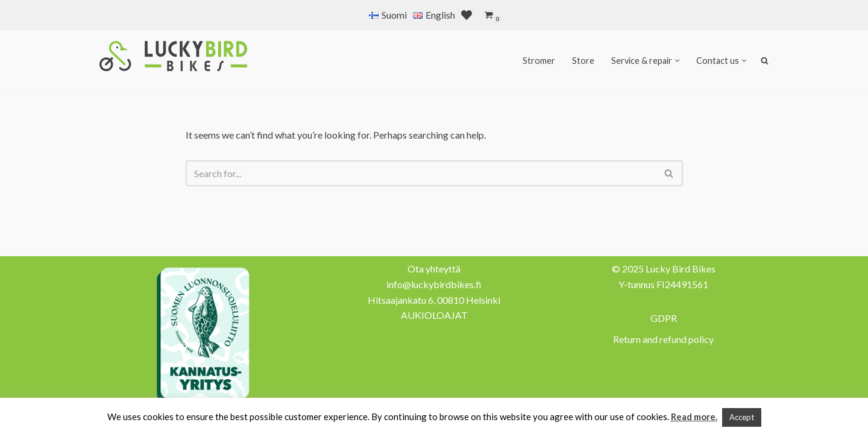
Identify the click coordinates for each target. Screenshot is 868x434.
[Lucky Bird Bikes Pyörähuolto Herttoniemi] (173, 56)
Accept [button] (742, 417)
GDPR (664, 318)
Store (583, 61)
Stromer (539, 61)
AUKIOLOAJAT (434, 315)
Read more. (694, 417)
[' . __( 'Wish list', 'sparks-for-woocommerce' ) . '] (467, 15)
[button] (677, 61)
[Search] (421, 173)
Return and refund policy (663, 339)
